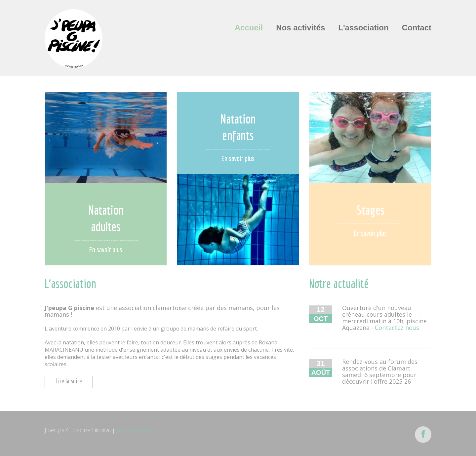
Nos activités (300, 28)
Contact (417, 28)
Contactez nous (397, 328)
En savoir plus (106, 249)
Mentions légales (134, 430)
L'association (363, 28)
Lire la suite (69, 381)
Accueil (249, 28)
